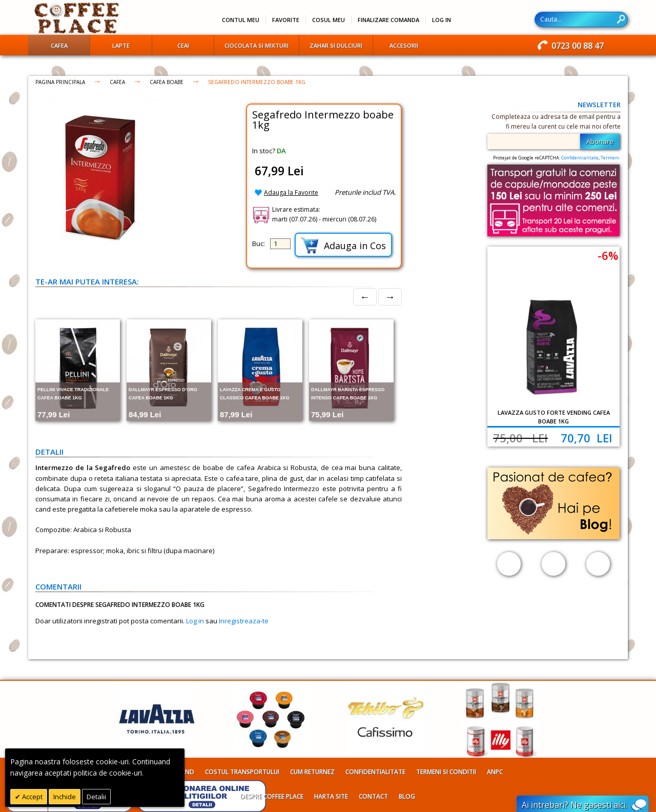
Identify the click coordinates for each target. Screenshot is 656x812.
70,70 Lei (587, 438)
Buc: (259, 243)
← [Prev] (365, 297)
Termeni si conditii (446, 772)
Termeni (610, 158)
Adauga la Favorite (291, 192)
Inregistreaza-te (244, 621)
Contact (373, 796)
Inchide (65, 797)
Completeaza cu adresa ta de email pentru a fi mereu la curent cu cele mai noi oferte (556, 121)
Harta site (331, 796)
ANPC (495, 772)
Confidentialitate (580, 158)
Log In (442, 20)
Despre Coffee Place (272, 796)
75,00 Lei (520, 438)
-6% (608, 255)
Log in (195, 621)
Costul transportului (242, 772)
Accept (32, 797)
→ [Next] (390, 297)
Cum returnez (312, 772)
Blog (407, 796)
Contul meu (241, 20)
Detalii (96, 797)
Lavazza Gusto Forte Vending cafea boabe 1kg (554, 417)
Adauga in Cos (343, 245)
